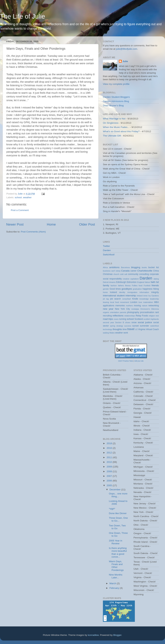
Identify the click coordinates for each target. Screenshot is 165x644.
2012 (110, 453)
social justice (145, 322)
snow (134, 322)
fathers (121, 286)
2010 (110, 462)
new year (108, 309)
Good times (115, 289)
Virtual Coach (152, 329)
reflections (118, 316)
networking (154, 306)
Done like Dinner (118, 513)
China (156, 271)
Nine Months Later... (116, 576)
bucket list (154, 267)
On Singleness (111, 123)
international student (114, 296)
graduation (137, 289)
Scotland (139, 319)
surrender (144, 326)
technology (108, 329)
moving (137, 306)
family (106, 285)
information (144, 292)
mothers (129, 306)
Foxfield (147, 286)
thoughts (117, 329)
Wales (112, 333)
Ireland (140, 296)
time (125, 329)
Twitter (106, 246)
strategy (120, 326)
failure (148, 282)
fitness (128, 286)
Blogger (117, 635)
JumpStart (126, 299)
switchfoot (155, 326)
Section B (120, 322)
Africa (105, 267)
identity (122, 292)
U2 (136, 329)
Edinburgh (121, 282)
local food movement (120, 302)
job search (115, 299)
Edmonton (132, 282)
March (113, 583)
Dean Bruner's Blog (113, 105)
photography (133, 312)
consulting (144, 274)
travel (131, 329)
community (133, 274)
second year (108, 322)
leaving (106, 302)
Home (51, 224)
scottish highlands (151, 319)
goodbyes (127, 289)
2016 (110, 448)
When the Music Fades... (116, 127)
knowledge (144, 299)
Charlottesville (145, 271)
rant (157, 312)
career (133, 271)
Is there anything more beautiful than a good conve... (118, 552)
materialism (148, 302)
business (107, 271)
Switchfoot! (109, 255)
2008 (110, 471)
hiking (156, 289)
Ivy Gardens (154, 296)
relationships (130, 316)
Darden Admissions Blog (116, 101)
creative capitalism (131, 279)
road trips (108, 319)
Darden (107, 250)
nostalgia (135, 309)
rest (157, 316)
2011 (110, 457)
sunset (136, 326)
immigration (132, 292)
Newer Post (15, 224)
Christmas (108, 274)
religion (152, 316)
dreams (112, 282)
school (18, 197)
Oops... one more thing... (118, 495)
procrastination (147, 312)
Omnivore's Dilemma (150, 309)
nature (145, 306)
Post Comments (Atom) (33, 232)
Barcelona (125, 267)
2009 (110, 467)
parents (123, 312)
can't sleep (116, 271)
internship (131, 296)
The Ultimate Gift (112, 136)
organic (106, 312)
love (140, 302)
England (141, 282)
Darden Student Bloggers (116, 97)
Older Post (87, 224)
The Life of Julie (23, 16)
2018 (110, 443)
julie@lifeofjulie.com (127, 49)
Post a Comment (20, 210)
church (116, 274)
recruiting (107, 316)
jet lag (106, 299)
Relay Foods (142, 316)
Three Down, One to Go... (118, 519)
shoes (128, 322)
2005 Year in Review (116, 542)
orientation (114, 312)
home (105, 292)
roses (116, 319)
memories (120, 306)
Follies (135, 286)
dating (156, 279)
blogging (136, 267)
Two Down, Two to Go (117, 527)
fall (157, 282)
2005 (110, 485)
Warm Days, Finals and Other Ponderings (116, 566)
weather (27, 197)
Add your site (139, 361)
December (115, 490)
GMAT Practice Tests (126, 361)
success (128, 326)
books (144, 267)
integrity (155, 292)
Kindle (135, 299)
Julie (125, 61)
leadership (154, 299)
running (123, 319)
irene (145, 296)
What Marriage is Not (114, 119)
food (141, 286)
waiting (106, 333)
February (115, 588)
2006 (110, 481)
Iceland (113, 292)
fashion (114, 286)
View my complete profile (116, 84)
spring (113, 326)
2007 (110, 476)
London (134, 302)
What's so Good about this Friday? (121, 131)
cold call (123, 274)
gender (106, 289)
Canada (125, 271)
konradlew (93, 635)
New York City (123, 309)
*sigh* (112, 509)
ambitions (114, 267)
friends (155, 285)
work (126, 333)
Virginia (142, 329)
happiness (148, 289)
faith (153, 282)
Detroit (106, 282)
